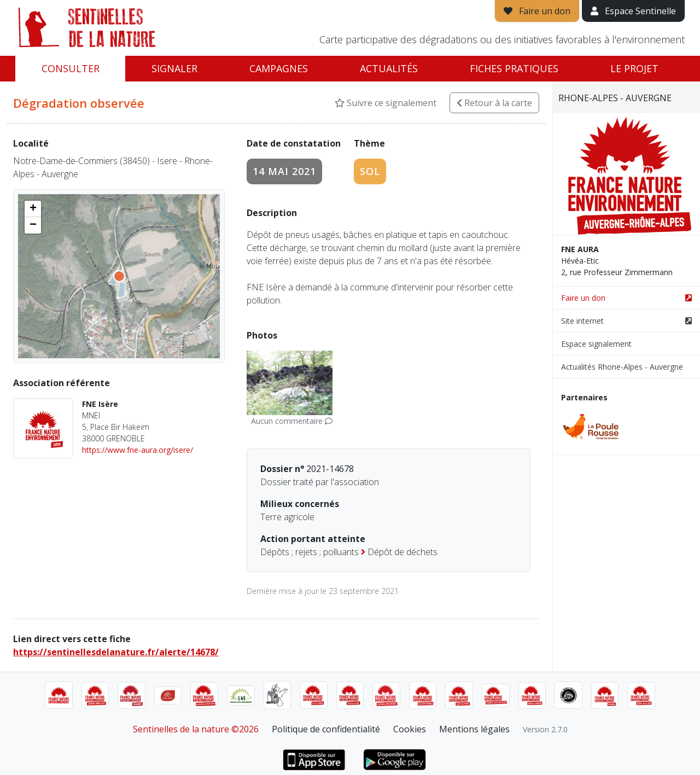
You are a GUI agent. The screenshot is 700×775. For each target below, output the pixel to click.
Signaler (174, 68)
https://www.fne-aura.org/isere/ (138, 450)
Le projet (634, 68)
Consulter (71, 68)
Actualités (389, 68)
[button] (33, 209)
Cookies (410, 729)
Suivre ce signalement (386, 103)
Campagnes (279, 68)
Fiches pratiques (514, 68)
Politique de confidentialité (326, 729)
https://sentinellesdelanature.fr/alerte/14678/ (116, 652)
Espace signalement (596, 344)
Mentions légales (474, 729)
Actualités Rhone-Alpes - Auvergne (622, 367)
